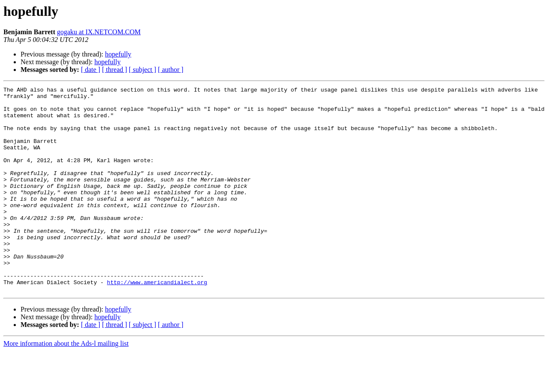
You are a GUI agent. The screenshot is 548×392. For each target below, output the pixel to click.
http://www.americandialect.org (157, 322)
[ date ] (91, 70)
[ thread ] (115, 70)
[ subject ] (143, 70)
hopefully (118, 54)
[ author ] (171, 70)
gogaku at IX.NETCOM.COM (99, 32)
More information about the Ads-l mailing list (66, 385)
